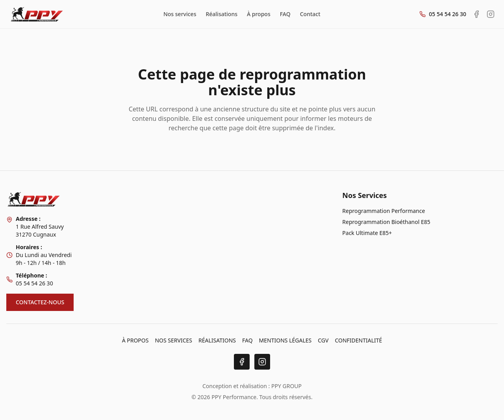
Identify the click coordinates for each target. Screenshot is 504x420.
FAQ (285, 14)
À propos (259, 14)
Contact (310, 14)
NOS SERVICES (173, 340)
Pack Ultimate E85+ (367, 233)
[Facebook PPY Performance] (476, 14)
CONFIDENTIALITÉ (358, 340)
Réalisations (221, 14)
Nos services (180, 14)
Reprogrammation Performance (384, 211)
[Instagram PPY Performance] (491, 14)
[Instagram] (262, 362)
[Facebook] (242, 362)
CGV (323, 340)
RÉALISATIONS (217, 340)
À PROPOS (135, 340)
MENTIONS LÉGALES (285, 340)
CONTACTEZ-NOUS (40, 302)
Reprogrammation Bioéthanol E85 (386, 222)
